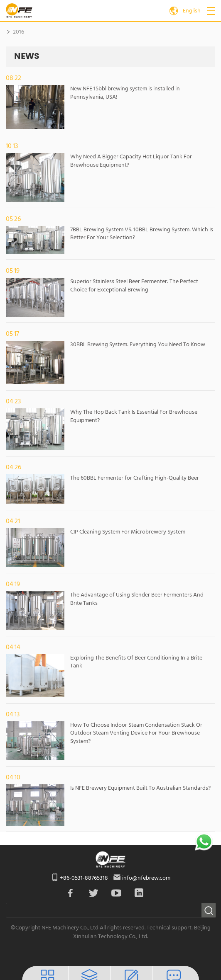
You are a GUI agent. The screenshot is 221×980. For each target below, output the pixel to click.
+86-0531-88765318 (84, 878)
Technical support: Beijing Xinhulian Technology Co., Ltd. (142, 932)
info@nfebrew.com (146, 878)
